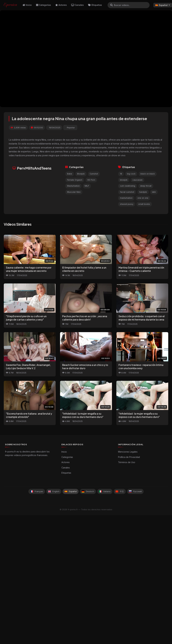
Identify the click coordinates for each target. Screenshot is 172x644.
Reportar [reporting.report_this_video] (71, 128)
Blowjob (81, 174)
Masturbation (73, 186)
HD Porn (91, 180)
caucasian (138, 180)
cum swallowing (128, 186)
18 (121, 174)
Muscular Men (74, 192)
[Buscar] (111, 5)
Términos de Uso (127, 462)
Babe (70, 174)
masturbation (126, 198)
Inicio (27, 5)
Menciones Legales (128, 452)
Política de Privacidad (129, 457)
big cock (131, 174)
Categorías (44, 5)
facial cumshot (127, 192)
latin (154, 192)
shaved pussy (127, 204)
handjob (143, 192)
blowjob (124, 180)
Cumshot (94, 174)
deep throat (146, 186)
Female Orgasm (75, 180)
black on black (148, 174)
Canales (77, 5)
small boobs (144, 204)
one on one (143, 198)
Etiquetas (95, 5)
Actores (61, 5)
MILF (87, 186)
